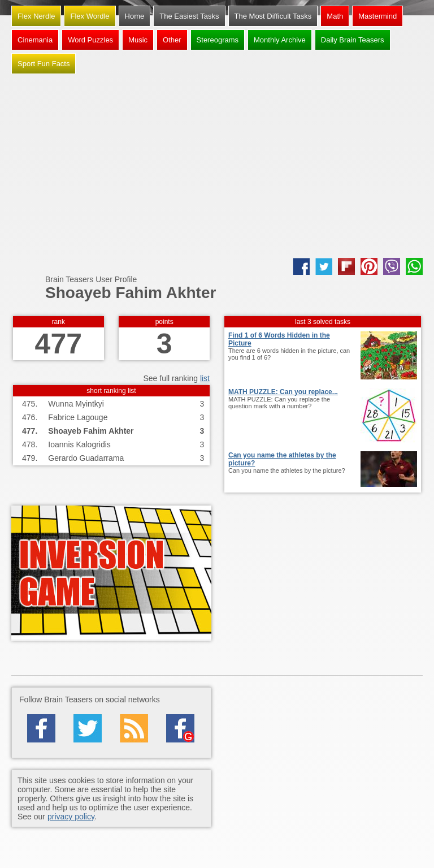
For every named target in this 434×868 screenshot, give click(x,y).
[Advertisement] (217, 167)
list (205, 378)
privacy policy (71, 817)
